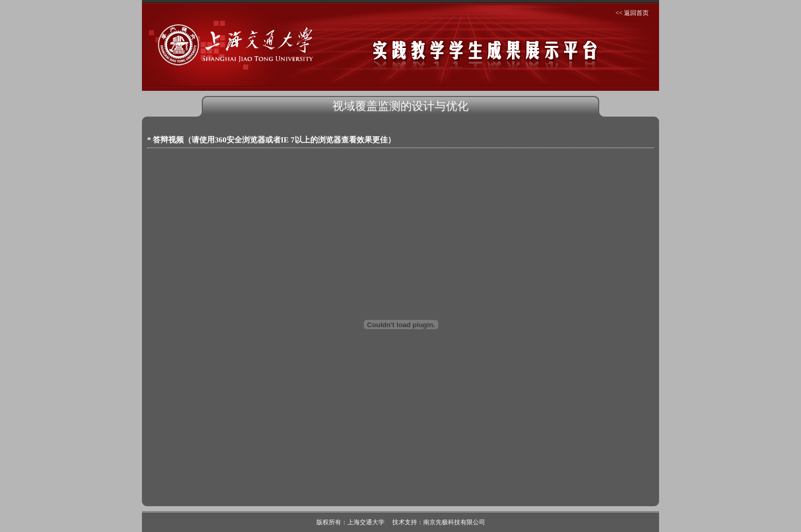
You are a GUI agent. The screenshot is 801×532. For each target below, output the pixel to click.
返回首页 (636, 13)
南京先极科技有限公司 (454, 522)
